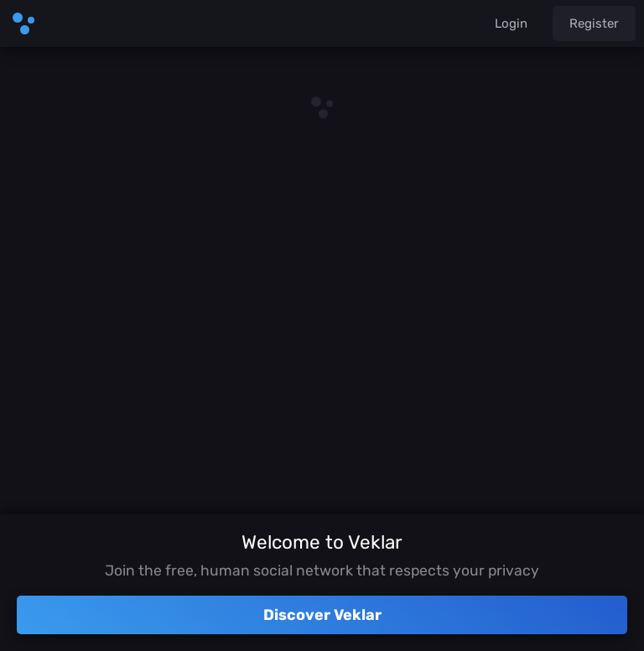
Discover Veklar (322, 615)
